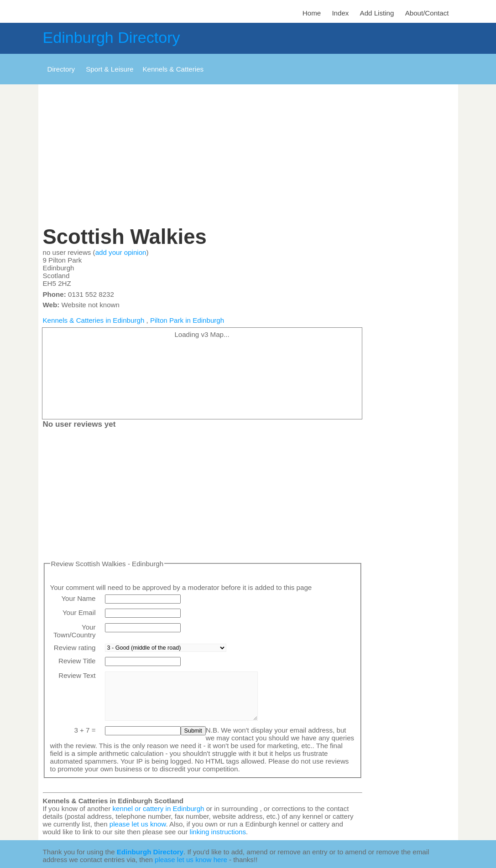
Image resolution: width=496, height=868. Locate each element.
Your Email (79, 612)
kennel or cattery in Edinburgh (159, 809)
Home (312, 13)
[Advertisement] (248, 157)
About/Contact (427, 13)
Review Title (77, 661)
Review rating (75, 648)
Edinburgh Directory (112, 37)
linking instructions (218, 832)
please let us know (138, 824)
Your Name (78, 598)
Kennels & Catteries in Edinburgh (94, 320)
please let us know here (191, 860)
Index (340, 13)
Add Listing (377, 13)
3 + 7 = (85, 730)
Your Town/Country (74, 631)
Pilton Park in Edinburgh (187, 320)
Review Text (77, 675)
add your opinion (121, 252)
